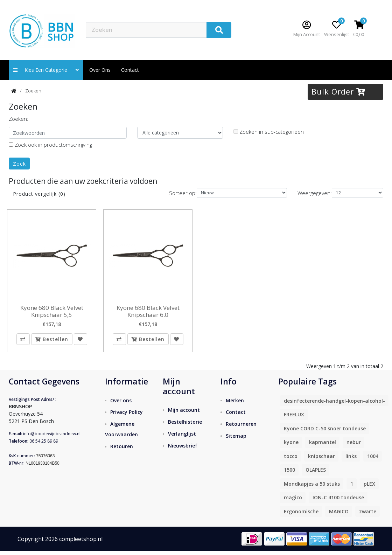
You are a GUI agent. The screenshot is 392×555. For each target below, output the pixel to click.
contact (130, 70)
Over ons (100, 70)
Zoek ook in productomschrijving (50, 145)
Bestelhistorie (185, 426)
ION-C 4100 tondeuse (338, 501)
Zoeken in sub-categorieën (269, 132)
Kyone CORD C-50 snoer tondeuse (325, 432)
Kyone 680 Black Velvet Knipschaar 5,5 (52, 311)
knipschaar (321, 460)
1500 (289, 474)
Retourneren (241, 428)
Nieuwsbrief (183, 449)
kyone (291, 446)
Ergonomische (301, 515)
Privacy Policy (127, 416)
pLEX (369, 488)
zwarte (368, 515)
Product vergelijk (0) (39, 194)
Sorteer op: (183, 193)
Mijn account (184, 414)
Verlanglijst (182, 438)
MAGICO (339, 515)
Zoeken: (19, 119)
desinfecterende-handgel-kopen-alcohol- (334, 405)
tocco (291, 460)
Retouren (122, 450)
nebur (354, 446)
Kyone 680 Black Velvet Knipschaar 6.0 (148, 311)
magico (293, 501)
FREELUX (294, 418)
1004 (373, 460)
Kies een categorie (46, 70)
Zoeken (33, 91)
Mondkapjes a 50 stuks (312, 488)
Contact (236, 416)
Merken (235, 404)
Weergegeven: (315, 193)
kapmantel (323, 446)
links (351, 460)
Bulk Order (338, 91)
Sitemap (236, 440)
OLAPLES (316, 474)
